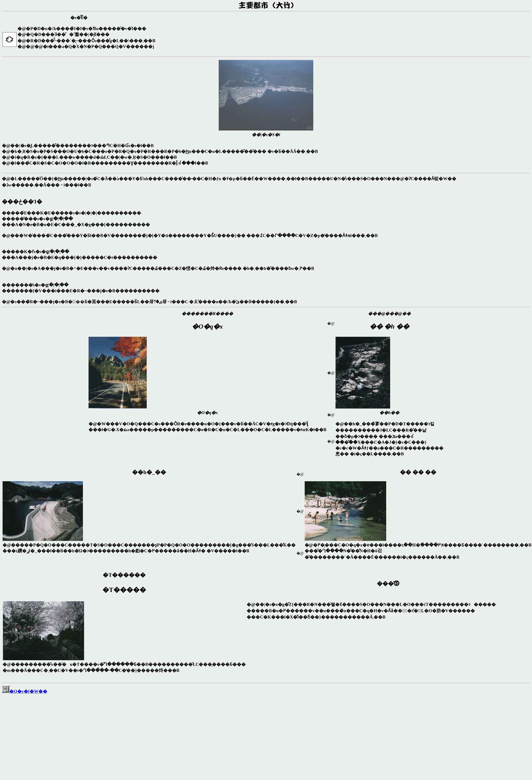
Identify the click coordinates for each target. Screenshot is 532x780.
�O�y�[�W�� (25, 691)
